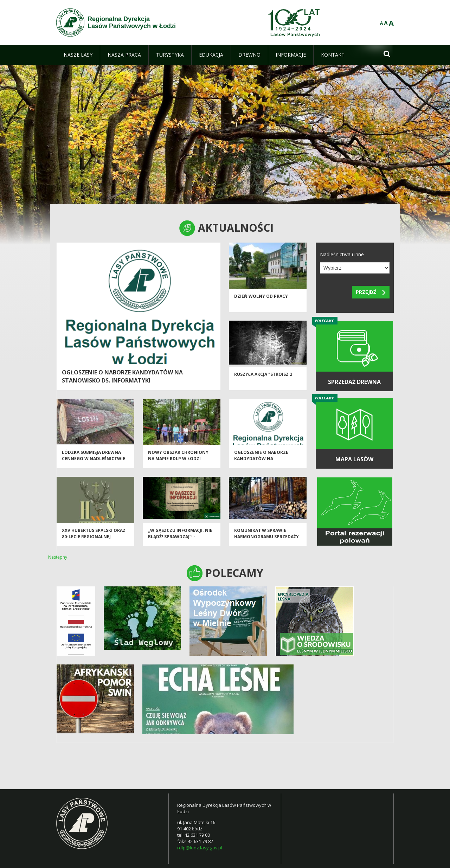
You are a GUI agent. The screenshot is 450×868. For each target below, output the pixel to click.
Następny (58, 557)
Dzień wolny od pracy (261, 300)
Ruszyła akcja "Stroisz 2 (263, 378)
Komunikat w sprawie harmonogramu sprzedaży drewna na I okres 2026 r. (266, 541)
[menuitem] (78, 55)
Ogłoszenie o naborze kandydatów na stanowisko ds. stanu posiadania (261, 466)
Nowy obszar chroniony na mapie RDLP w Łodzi (178, 459)
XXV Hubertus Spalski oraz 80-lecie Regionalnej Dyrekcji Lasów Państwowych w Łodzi (94, 544)
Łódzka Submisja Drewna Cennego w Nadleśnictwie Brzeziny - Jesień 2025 (94, 463)
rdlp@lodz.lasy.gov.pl (200, 848)
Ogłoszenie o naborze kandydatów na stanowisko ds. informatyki (122, 376)
